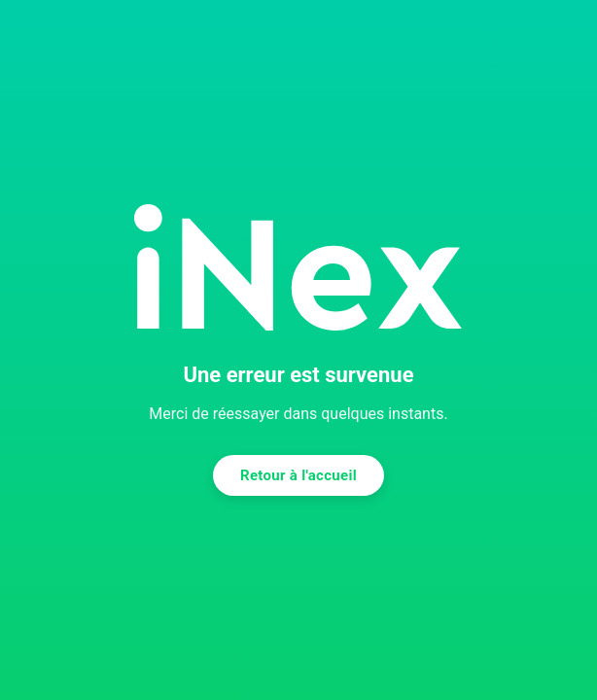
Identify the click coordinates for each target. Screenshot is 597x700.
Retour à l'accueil (298, 475)
